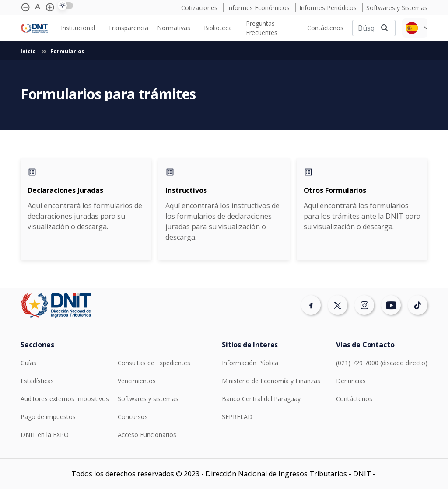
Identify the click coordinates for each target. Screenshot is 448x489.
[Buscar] (363, 28)
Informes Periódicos (329, 8)
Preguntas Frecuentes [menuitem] (262, 28)
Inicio (29, 51)
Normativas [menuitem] (174, 28)
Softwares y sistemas (148, 399)
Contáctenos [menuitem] (325, 28)
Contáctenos (354, 399)
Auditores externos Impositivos (65, 399)
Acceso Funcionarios (147, 435)
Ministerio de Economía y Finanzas (271, 381)
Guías (28, 363)
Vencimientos (137, 381)
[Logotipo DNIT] (34, 28)
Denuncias (351, 381)
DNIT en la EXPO (45, 435)
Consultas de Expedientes (154, 363)
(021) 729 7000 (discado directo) (382, 363)
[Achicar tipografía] (25, 7)
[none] (80, 28)
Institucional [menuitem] (78, 28)
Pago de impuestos (48, 417)
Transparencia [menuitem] (128, 28)
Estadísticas (37, 381)
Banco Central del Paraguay (261, 399)
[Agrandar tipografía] (38, 7)
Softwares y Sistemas (397, 8)
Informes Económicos (259, 8)
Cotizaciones (200, 8)
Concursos (133, 417)
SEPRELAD (237, 417)
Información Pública (250, 363)
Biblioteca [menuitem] (218, 28)
